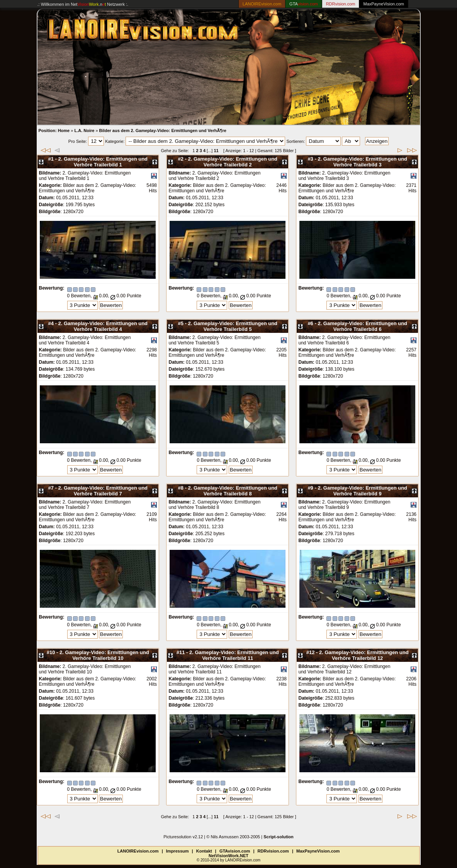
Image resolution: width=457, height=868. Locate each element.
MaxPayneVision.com (384, 4)
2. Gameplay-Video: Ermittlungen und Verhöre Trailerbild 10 (104, 655)
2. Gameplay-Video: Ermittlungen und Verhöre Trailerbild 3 (362, 162)
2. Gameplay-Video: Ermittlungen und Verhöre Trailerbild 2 (233, 162)
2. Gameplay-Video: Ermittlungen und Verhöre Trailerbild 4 (103, 326)
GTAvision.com (235, 851)
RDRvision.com (273, 851)
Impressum (178, 851)
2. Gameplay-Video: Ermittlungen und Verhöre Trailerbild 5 (233, 326)
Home (64, 131)
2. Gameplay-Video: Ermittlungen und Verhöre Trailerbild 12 (364, 655)
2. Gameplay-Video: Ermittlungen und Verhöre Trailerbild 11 (234, 655)
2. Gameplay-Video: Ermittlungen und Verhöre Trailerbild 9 (362, 491)
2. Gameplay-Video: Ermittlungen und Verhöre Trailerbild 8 (233, 491)
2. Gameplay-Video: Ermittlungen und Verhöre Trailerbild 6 (362, 326)
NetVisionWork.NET (228, 856)
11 (216, 151)
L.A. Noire (84, 131)
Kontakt (204, 851)
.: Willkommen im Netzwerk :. (83, 4)
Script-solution (279, 837)
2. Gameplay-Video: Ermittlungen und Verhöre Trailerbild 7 (103, 491)
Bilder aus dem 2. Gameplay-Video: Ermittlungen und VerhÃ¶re (163, 131)
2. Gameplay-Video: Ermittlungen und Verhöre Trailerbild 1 (103, 162)
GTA (304, 4)
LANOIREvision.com (138, 851)
